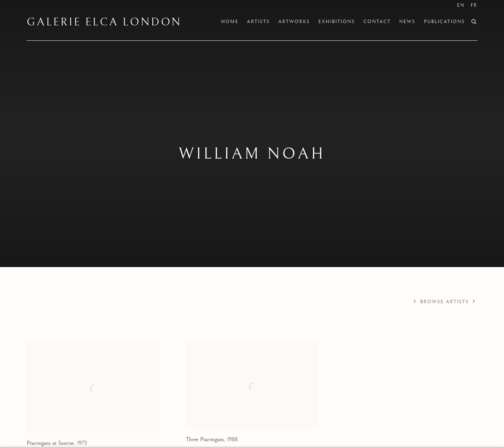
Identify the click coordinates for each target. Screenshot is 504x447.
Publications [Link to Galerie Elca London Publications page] (444, 22)
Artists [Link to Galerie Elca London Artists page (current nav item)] (258, 22)
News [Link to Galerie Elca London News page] (407, 22)
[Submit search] (474, 21)
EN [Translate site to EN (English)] (461, 5)
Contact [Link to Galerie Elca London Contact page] (377, 22)
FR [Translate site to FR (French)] (474, 5)
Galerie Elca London (104, 22)
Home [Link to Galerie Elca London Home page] (230, 22)
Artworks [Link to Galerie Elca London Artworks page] (294, 22)
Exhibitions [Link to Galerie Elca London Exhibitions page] (337, 22)
